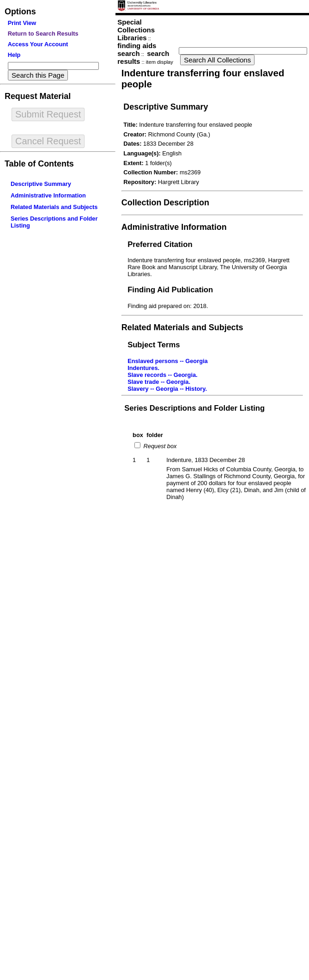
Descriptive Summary (41, 184)
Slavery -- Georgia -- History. (167, 389)
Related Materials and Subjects (54, 207)
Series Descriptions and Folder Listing (194, 408)
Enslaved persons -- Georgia (168, 361)
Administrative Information (48, 195)
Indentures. (143, 368)
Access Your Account (38, 44)
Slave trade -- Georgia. (159, 382)
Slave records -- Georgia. (163, 375)
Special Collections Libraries (136, 30)
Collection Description (165, 203)
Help (14, 55)
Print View (22, 23)
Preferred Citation (160, 244)
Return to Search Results (43, 34)
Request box (159, 446)
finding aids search (137, 49)
